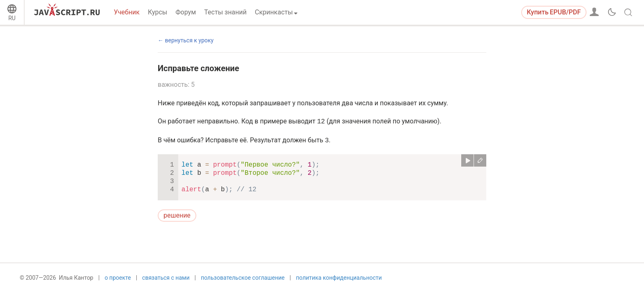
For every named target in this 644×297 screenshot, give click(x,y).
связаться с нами (166, 283)
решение (177, 215)
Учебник (127, 12)
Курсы (158, 12)
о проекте (118, 283)
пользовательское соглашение (243, 283)
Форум (186, 12)
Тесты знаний (225, 12)
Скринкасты (274, 12)
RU (12, 18)
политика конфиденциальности (339, 283)
